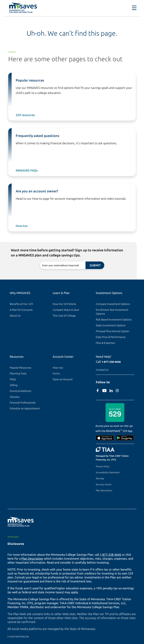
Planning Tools (18, 373)
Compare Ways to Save (66, 310)
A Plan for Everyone (21, 310)
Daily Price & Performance (111, 337)
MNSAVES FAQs (27, 170)
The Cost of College (64, 316)
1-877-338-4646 (111, 362)
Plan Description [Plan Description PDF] (32, 559)
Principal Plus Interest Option (112, 331)
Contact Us (102, 370)
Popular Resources (21, 368)
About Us (15, 316)
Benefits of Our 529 (21, 304)
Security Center (104, 484)
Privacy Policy (103, 466)
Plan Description (104, 490)
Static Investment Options (111, 325)
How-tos (22, 226)
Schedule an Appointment (25, 408)
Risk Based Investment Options (114, 320)
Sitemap (100, 478)
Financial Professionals (23, 403)
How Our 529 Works (64, 304)
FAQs (13, 379)
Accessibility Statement (108, 472)
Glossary (15, 397)
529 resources (25, 115)
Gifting (14, 385)
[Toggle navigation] (134, 8)
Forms (56, 373)
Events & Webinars (21, 391)
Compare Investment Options (113, 304)
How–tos (58, 368)
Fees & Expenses (105, 343)
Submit (95, 265)
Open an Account (63, 379)
